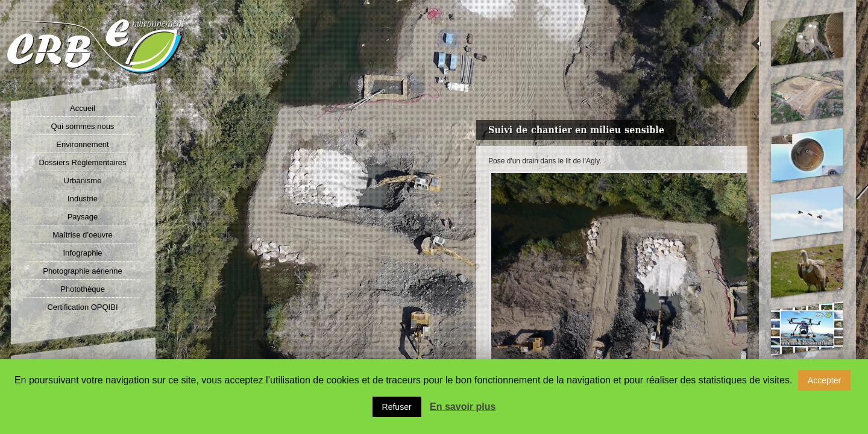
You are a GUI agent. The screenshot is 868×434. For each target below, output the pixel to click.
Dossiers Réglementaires (82, 162)
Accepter (824, 380)
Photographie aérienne (83, 271)
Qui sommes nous (83, 126)
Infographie (82, 253)
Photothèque (83, 289)
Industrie (83, 199)
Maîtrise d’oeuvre (83, 235)
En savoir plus (463, 407)
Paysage (83, 217)
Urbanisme (83, 181)
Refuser (397, 407)
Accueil (83, 108)
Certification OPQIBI (82, 307)
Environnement (82, 144)
